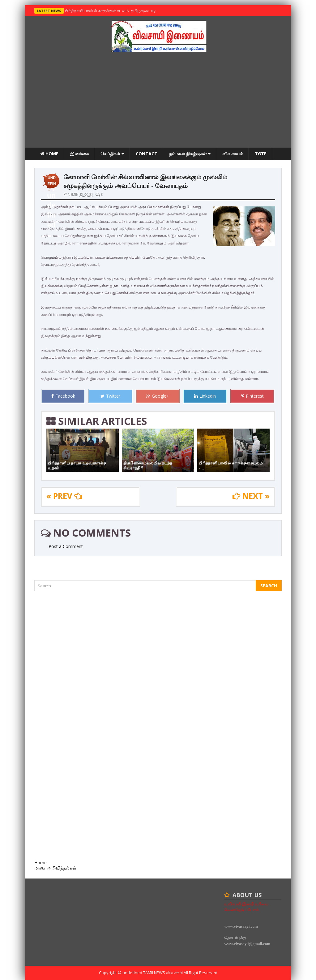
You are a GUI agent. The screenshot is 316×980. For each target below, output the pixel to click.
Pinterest (252, 396)
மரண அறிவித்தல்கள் (61, 166)
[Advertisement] (158, 101)
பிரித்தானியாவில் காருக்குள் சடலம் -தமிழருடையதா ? (112, 11)
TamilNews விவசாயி (163, 973)
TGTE (261, 154)
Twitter (110, 396)
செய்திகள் (112, 154)
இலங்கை (79, 154)
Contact (147, 154)
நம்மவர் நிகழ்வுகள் (190, 154)
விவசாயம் (233, 154)
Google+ (158, 396)
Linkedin (205, 396)
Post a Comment (66, 546)
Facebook (63, 396)
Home (49, 154)
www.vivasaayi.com (241, 926)
